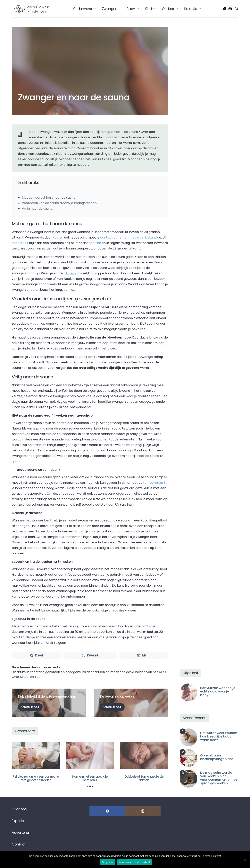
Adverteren (21, 832)
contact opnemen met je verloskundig (130, 237)
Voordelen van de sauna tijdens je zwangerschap (59, 203)
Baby (131, 9)
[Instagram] (230, 9)
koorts (58, 237)
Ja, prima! (108, 862)
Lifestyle (191, 9)
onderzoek (20, 243)
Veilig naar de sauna (37, 208)
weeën (35, 324)
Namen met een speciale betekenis (90, 778)
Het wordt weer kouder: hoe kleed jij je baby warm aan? (219, 736)
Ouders (168, 9)
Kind (148, 9)
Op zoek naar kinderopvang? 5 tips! (217, 757)
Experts (18, 821)
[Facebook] (225, 9)
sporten (95, 243)
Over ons (19, 809)
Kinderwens (82, 9)
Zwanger (109, 9)
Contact (19, 844)
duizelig (70, 273)
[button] (87, 787)
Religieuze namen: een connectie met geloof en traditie (36, 778)
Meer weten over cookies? (135, 862)
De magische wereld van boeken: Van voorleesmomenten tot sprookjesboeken (219, 778)
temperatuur (153, 483)
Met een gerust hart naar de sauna (49, 198)
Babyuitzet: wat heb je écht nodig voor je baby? (218, 691)
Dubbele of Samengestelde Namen (144, 778)
